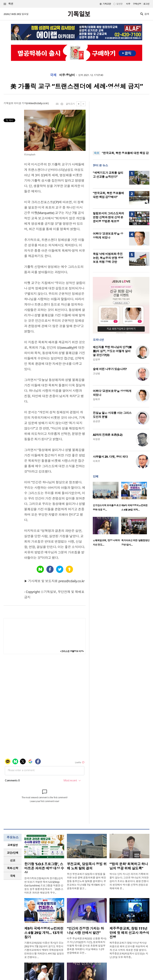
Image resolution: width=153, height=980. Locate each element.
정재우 (96, 399)
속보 (96, 153)
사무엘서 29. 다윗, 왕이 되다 (110, 457)
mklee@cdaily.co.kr (37, 103)
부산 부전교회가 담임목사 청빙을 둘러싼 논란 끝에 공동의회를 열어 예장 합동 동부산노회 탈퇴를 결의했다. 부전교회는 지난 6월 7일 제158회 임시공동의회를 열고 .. (86, 881)
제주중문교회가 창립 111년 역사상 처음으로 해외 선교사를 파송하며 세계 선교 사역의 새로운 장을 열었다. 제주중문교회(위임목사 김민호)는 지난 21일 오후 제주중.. (129, 950)
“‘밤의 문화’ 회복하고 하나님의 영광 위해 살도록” (129, 866)
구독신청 (137, 4)
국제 (53, 75)
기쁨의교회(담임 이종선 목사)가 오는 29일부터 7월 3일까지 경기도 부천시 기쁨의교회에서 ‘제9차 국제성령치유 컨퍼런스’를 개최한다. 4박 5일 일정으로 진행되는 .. (44, 950)
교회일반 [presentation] (13, 845)
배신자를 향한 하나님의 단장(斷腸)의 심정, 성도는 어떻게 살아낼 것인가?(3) (112, 351)
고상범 (96, 373)
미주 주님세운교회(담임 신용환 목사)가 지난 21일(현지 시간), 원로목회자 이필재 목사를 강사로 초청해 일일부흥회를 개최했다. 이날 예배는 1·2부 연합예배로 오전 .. (86, 946)
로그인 (146, 4)
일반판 (119, 4)
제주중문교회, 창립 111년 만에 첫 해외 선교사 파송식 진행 (129, 933)
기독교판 (107, 4)
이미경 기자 (20, 103)
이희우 (96, 461)
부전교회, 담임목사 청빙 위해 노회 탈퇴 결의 (87, 866)
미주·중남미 (67, 75)
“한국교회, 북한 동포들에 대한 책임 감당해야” (108, 195)
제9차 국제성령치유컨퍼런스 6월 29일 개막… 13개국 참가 (44, 933)
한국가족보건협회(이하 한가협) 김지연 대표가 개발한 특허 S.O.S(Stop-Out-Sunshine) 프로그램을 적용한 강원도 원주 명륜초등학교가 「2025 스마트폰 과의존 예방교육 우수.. (44, 885)
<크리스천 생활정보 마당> (72, 651)
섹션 (8, 4)
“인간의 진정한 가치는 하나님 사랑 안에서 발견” (85, 931)
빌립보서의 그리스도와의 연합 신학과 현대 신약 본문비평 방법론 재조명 (108, 217)
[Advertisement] (121, 124)
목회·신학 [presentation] (12, 868)
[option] (107, 498)
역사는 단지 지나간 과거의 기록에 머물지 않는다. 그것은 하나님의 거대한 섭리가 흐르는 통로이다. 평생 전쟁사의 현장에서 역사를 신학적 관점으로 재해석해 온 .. (129, 881)
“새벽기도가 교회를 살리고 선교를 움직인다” (108, 175)
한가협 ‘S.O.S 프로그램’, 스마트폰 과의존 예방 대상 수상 (44, 868)
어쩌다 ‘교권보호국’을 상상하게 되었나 (108, 236)
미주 (128, 4)
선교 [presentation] (13, 860)
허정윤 (96, 439)
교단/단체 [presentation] (12, 853)
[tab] (13, 845)
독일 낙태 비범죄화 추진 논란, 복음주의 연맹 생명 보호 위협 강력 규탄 (108, 258)
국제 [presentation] (13, 876)
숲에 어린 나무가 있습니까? (110, 369)
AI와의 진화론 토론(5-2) (108, 435)
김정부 (96, 359)
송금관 (96, 421)
